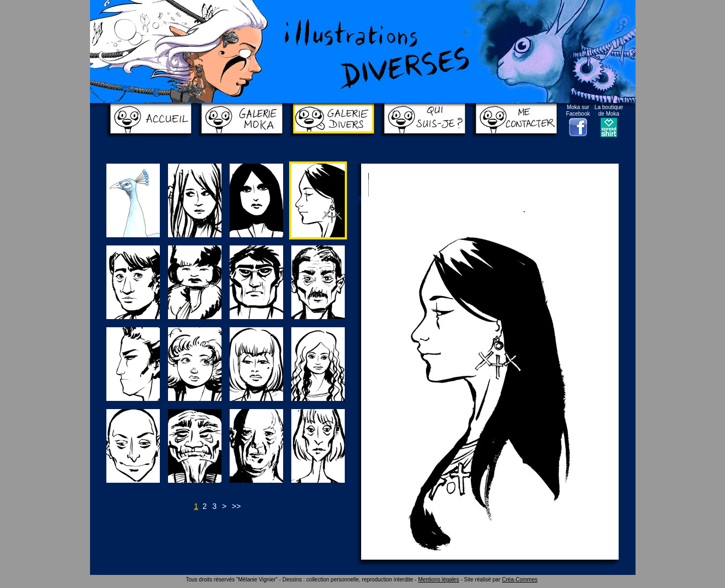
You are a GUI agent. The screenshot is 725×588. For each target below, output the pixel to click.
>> (236, 506)
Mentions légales (438, 580)
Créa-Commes (520, 580)
